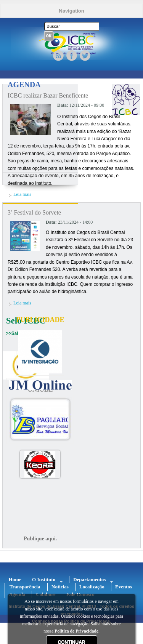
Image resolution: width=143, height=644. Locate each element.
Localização (92, 587)
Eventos (124, 587)
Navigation (71, 11)
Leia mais (22, 194)
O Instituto (46, 580)
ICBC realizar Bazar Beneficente (48, 95)
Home (15, 579)
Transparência (25, 587)
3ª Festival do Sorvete (34, 212)
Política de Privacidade (76, 631)
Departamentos (91, 580)
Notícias (60, 587)
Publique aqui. (40, 539)
